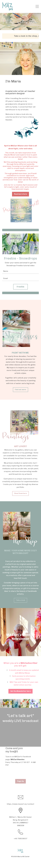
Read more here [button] (21, 194)
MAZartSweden (18, 759)
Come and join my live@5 (14, 750)
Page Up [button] (21, 781)
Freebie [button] (21, 287)
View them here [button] (21, 493)
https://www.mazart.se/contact (20, 804)
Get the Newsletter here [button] (20, 691)
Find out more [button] (20, 390)
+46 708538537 (21, 839)
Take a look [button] (21, 600)
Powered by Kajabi (20, 862)
